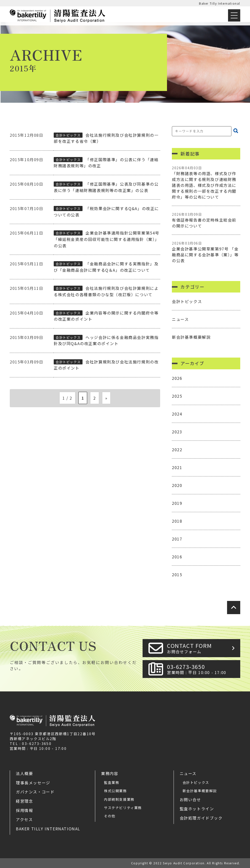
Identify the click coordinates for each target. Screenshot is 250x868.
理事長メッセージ (33, 783)
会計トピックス (68, 135)
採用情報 (24, 810)
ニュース (180, 319)
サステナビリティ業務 (123, 808)
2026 (177, 378)
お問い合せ (190, 800)
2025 (177, 396)
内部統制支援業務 (119, 799)
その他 (110, 816)
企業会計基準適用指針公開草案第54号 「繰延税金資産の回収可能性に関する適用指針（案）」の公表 (107, 239)
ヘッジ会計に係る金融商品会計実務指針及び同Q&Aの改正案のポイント (106, 340)
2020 (177, 485)
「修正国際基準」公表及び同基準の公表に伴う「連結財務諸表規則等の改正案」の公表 (106, 187)
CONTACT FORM (202, 648)
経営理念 (24, 801)
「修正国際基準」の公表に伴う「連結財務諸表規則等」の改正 (106, 163)
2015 (177, 575)
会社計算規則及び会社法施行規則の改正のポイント (106, 365)
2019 (177, 503)
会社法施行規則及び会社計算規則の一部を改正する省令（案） (106, 138)
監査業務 (112, 782)
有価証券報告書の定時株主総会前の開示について (206, 220)
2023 (177, 432)
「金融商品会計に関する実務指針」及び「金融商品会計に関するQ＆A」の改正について (106, 267)
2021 (177, 467)
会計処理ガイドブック (201, 818)
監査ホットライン (197, 809)
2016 (177, 557)
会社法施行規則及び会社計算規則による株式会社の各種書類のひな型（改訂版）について (106, 291)
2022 (177, 450)
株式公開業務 (115, 791)
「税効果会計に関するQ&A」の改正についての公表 (106, 212)
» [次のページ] (106, 398)
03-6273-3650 (202, 669)
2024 (177, 414)
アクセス (24, 819)
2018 (177, 521)
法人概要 (24, 773)
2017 (177, 539)
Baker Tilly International (220, 3)
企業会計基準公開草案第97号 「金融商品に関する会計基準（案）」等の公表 (206, 252)
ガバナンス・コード (35, 792)
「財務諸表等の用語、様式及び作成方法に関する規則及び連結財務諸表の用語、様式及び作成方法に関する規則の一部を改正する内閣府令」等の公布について (206, 183)
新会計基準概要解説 (191, 337)
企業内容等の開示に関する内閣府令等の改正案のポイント (106, 316)
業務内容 (110, 773)
